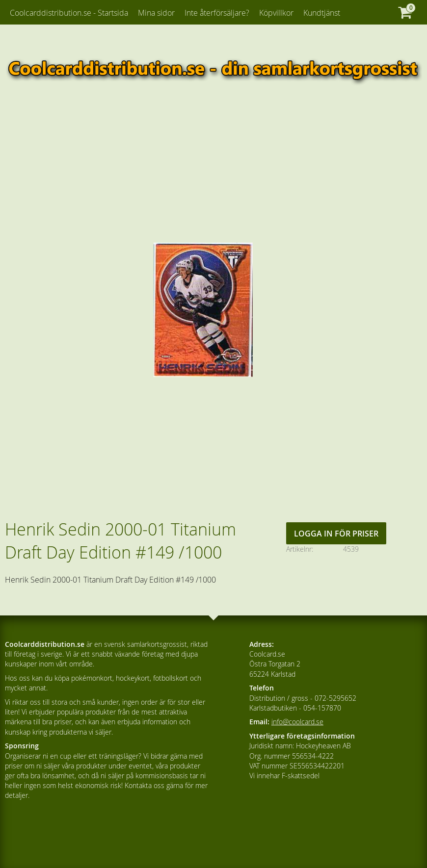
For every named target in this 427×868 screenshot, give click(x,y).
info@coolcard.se (297, 722)
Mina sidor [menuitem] (156, 13)
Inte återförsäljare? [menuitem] (217, 13)
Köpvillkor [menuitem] (276, 13)
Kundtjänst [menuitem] (322, 13)
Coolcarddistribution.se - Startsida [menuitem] (69, 13)
